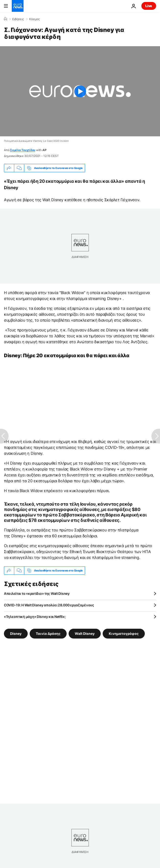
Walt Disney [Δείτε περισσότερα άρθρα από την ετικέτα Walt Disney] (85, 633)
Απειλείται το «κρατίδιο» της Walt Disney (37, 593)
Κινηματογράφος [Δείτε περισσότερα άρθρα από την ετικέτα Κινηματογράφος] (124, 633)
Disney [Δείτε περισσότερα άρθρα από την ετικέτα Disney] (16, 633)
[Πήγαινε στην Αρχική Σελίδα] (18, 6)
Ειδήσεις (18, 19)
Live (149, 6)
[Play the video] (80, 91)
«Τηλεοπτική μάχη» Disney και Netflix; (35, 617)
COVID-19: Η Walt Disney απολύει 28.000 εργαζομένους (49, 605)
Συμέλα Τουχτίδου (23, 150)
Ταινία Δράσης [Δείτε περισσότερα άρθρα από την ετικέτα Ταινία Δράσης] (48, 633)
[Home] (5, 19)
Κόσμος (34, 19)
